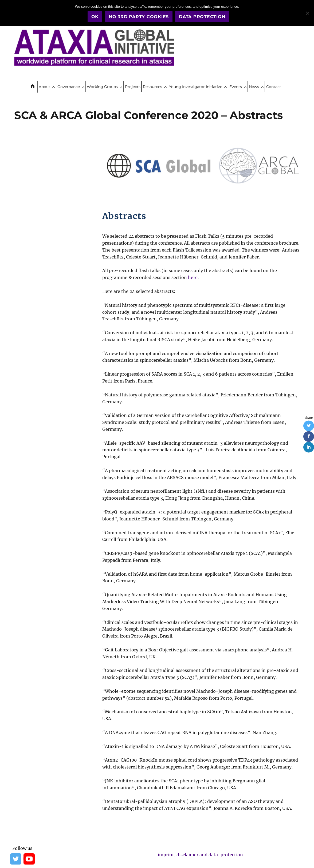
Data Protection (202, 17)
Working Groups (102, 87)
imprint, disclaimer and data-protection (200, 855)
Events (236, 87)
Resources (152, 87)
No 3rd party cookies (139, 17)
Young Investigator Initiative (196, 87)
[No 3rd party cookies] (307, 13)
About (44, 87)
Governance (69, 87)
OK (95, 17)
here (193, 277)
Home (35, 87)
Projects (133, 87)
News (254, 87)
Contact (274, 87)
